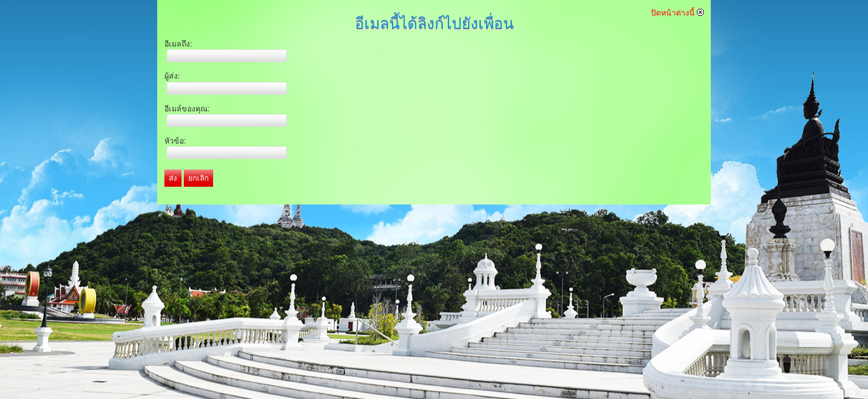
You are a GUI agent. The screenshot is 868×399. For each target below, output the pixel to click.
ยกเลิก (198, 178)
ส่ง (173, 178)
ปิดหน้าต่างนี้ (677, 13)
